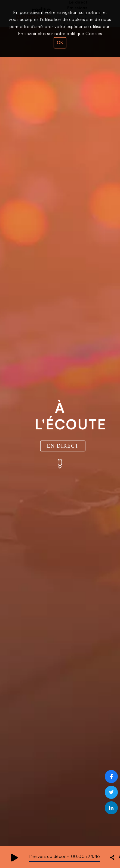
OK (60, 43)
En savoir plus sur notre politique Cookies (60, 33)
